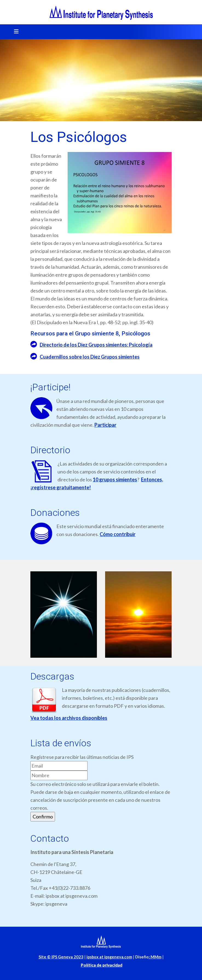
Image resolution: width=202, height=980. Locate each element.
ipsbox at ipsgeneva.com (109, 957)
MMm (155, 957)
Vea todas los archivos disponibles (69, 718)
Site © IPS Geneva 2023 (61, 957)
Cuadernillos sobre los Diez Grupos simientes (90, 357)
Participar (105, 425)
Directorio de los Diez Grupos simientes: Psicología (96, 345)
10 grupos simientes (115, 479)
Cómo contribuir (118, 534)
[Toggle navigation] (15, 32)
